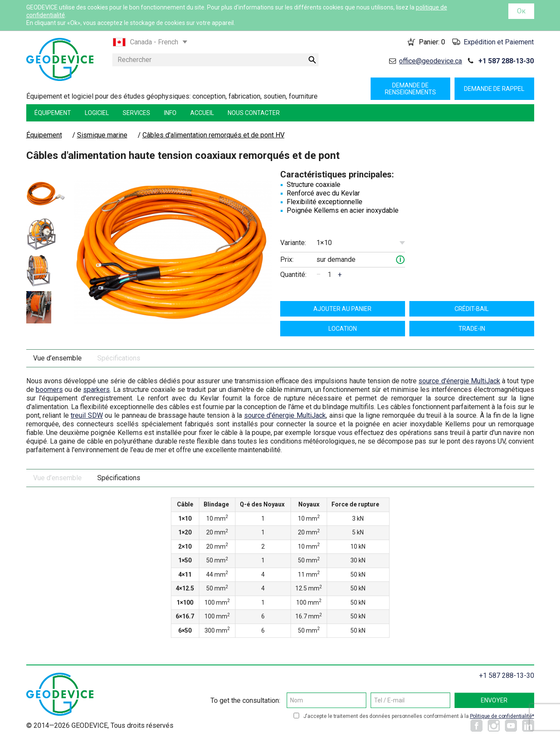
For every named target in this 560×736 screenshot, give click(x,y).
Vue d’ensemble (57, 358)
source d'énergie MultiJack (459, 381)
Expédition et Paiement (499, 42)
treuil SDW (87, 415)
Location (343, 329)
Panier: (432, 42)
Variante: (293, 243)
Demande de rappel (494, 89)
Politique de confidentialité (501, 716)
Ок (521, 11)
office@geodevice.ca (430, 61)
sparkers (96, 390)
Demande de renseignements (410, 89)
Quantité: (293, 275)
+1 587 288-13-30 (506, 61)
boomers (49, 390)
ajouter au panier (342, 309)
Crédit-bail (472, 309)
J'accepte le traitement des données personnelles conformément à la (419, 716)
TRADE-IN (472, 329)
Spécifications (119, 358)
